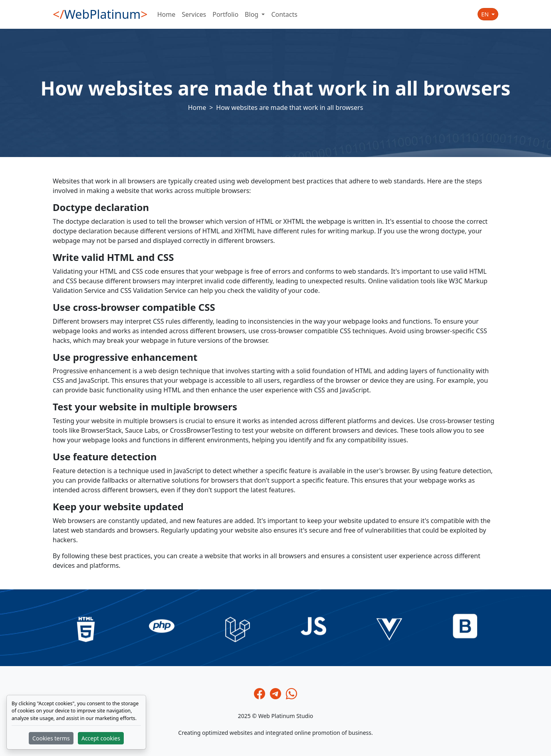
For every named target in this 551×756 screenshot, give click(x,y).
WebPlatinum (100, 14)
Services (194, 14)
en (486, 14)
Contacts (284, 14)
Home (166, 14)
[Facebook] (260, 694)
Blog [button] (252, 14)
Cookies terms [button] (51, 738)
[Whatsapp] (291, 694)
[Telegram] (275, 694)
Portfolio (225, 14)
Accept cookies (101, 738)
